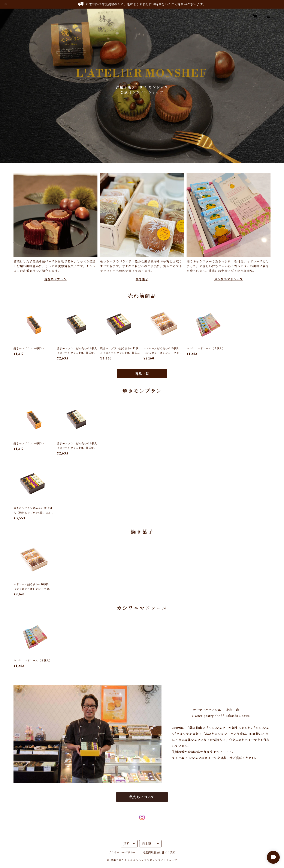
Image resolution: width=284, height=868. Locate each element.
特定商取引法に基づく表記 (159, 852)
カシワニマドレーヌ (228, 279)
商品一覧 (142, 374)
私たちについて (142, 797)
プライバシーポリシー (122, 852)
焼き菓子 (142, 279)
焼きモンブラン (55, 279)
